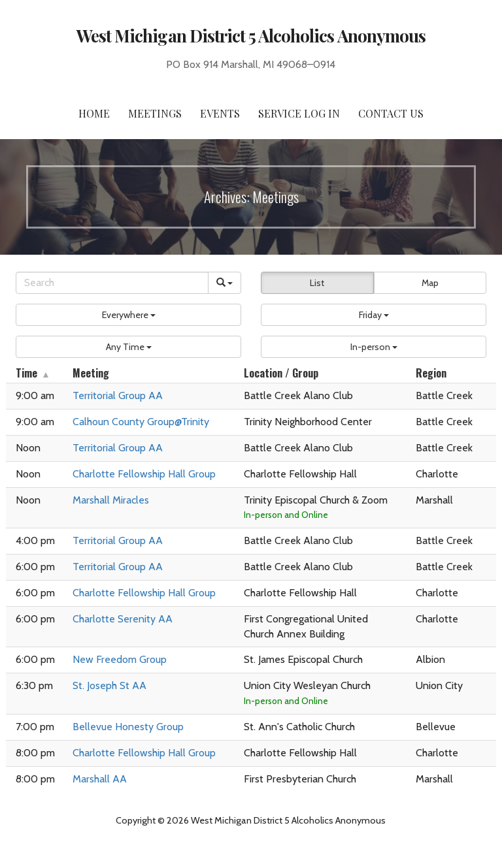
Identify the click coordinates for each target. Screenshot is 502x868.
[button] (128, 315)
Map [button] (430, 283)
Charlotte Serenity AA (123, 619)
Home (94, 113)
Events (220, 113)
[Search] (112, 283)
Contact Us (391, 113)
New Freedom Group (120, 659)
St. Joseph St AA (109, 685)
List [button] (317, 283)
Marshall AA (100, 779)
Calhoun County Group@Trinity (141, 422)
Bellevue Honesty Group (128, 727)
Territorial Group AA (118, 395)
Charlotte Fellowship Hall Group (144, 474)
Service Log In (299, 113)
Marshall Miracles (111, 500)
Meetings (155, 113)
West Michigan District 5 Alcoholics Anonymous (251, 36)
